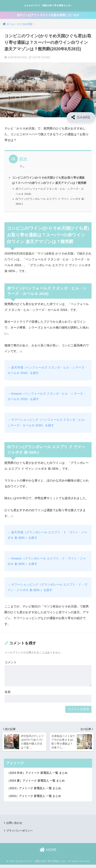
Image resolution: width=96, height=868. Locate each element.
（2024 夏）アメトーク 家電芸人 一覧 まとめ (37, 783)
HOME (48, 853)
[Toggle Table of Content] (22, 169)
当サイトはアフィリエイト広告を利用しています (48, 17)
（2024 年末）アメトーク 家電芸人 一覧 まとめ (39, 775)
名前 (8, 694)
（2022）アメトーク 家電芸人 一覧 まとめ (36, 799)
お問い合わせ (15, 826)
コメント (11, 665)
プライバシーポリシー (20, 834)
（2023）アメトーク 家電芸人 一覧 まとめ (36, 791)
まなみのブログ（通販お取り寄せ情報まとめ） (49, 6)
